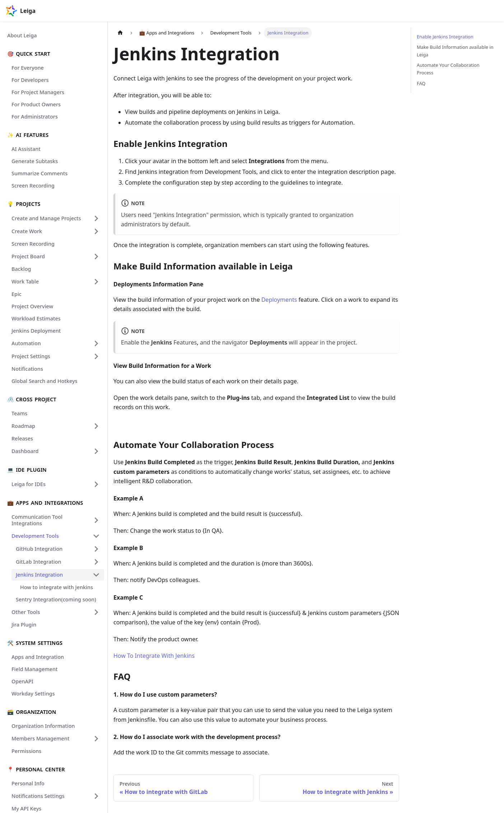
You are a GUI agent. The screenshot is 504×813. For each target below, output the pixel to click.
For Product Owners (36, 104)
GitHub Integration (39, 549)
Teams (19, 413)
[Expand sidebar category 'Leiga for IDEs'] (96, 484)
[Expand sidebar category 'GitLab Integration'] (96, 562)
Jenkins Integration (39, 575)
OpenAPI (22, 681)
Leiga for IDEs (29, 484)
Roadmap (23, 426)
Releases (22, 438)
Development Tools (35, 536)
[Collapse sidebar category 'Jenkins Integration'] (96, 575)
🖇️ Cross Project (32, 399)
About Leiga (22, 35)
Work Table (25, 281)
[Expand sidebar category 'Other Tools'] (96, 612)
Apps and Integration (38, 657)
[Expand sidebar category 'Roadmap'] (96, 426)
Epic (17, 294)
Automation (26, 343)
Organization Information (43, 726)
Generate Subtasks (35, 161)
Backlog (21, 269)
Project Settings (31, 356)
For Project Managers (38, 92)
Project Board (28, 256)
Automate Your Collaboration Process (448, 69)
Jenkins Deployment (36, 331)
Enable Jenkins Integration (445, 37)
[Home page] (120, 33)
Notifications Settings (38, 796)
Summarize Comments (39, 173)
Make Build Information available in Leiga (455, 51)
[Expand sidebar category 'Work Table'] (96, 282)
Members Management (40, 738)
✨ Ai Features (28, 135)
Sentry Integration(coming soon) (56, 599)
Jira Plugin (24, 625)
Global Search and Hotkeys (45, 381)
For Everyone (28, 68)
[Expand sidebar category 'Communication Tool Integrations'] (96, 520)
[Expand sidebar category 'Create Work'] (96, 231)
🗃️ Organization (32, 712)
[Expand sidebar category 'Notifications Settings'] (96, 796)
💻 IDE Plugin (27, 470)
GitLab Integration (39, 562)
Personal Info (28, 783)
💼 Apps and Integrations (45, 503)
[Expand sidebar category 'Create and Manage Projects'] (96, 218)
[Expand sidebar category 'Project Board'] (96, 257)
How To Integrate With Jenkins (154, 656)
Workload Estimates (36, 318)
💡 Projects (24, 204)
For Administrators (35, 117)
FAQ (421, 83)
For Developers (30, 80)
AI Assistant (26, 149)
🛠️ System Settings (35, 643)
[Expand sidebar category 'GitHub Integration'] (96, 549)
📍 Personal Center (36, 769)
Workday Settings (33, 694)
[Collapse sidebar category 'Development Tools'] (96, 536)
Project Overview (32, 306)
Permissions (26, 751)
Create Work (27, 231)
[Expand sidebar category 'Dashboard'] (96, 451)
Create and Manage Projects (46, 218)
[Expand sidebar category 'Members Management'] (96, 739)
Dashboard (25, 451)
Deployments (279, 300)
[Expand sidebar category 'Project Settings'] (96, 356)
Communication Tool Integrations (37, 520)
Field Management (35, 669)
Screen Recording (33, 186)
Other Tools (26, 612)
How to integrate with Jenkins (57, 587)
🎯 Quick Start (29, 54)
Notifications (27, 369)
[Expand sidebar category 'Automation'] (96, 343)
